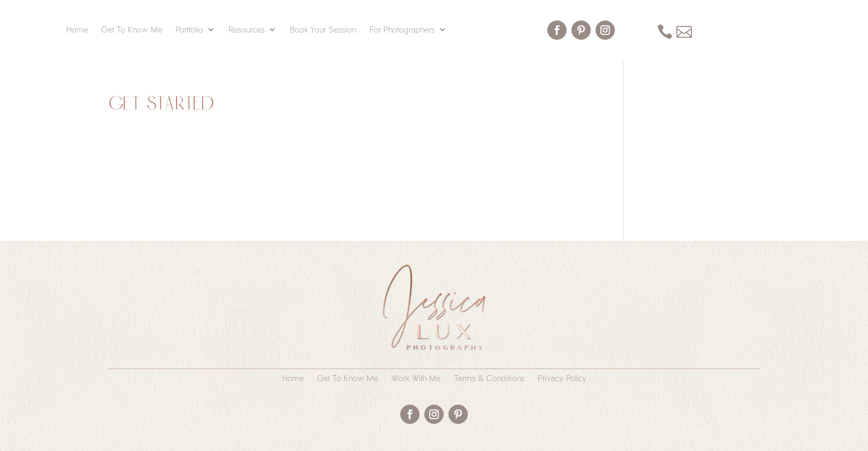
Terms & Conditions (489, 378)
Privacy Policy (562, 378)
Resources (247, 30)
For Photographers (402, 30)
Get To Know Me (132, 30)
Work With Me (416, 378)
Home (77, 30)
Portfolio (189, 30)
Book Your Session (323, 30)
